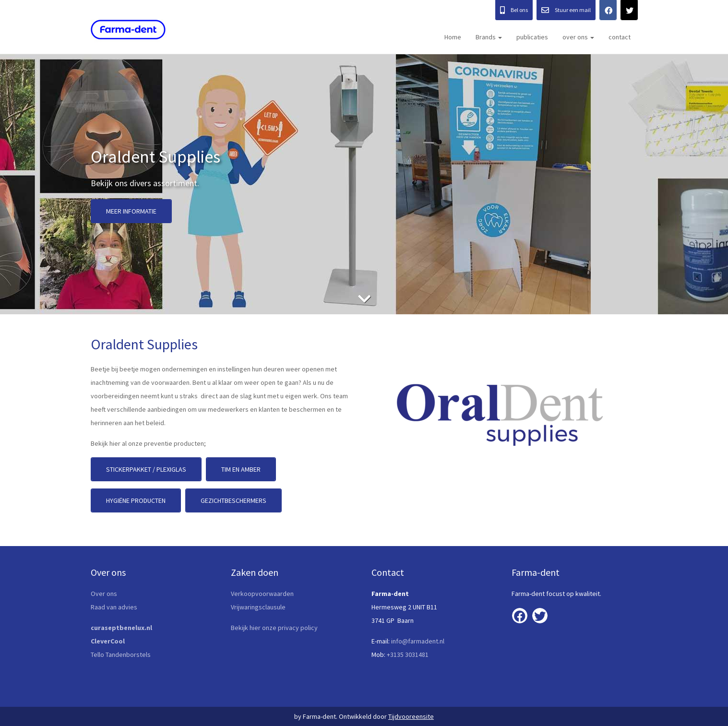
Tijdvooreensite (411, 716)
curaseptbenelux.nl (122, 628)
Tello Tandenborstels (121, 655)
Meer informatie (131, 211)
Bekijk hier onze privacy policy (274, 628)
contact (620, 37)
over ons (578, 37)
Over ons (104, 594)
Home (453, 37)
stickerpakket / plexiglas (146, 469)
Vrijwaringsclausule (258, 607)
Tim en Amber (241, 469)
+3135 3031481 (408, 655)
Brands (489, 37)
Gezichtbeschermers (233, 500)
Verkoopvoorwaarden (262, 594)
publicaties (532, 37)
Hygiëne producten (136, 500)
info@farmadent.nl (418, 641)
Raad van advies (114, 607)
